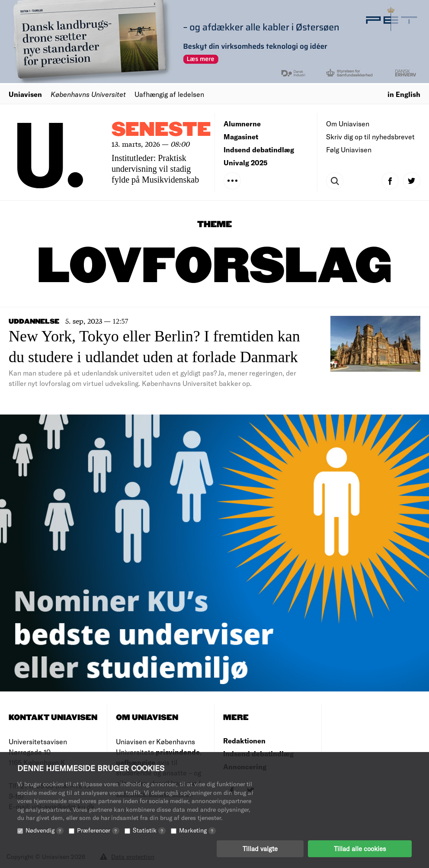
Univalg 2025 (246, 162)
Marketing (197, 830)
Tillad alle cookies (360, 849)
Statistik (149, 830)
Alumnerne (242, 124)
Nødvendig (45, 830)
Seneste (161, 130)
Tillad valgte (260, 849)
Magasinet (241, 137)
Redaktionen (244, 741)
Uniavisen (25, 94)
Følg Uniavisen (349, 149)
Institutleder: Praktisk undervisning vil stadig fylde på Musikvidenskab (155, 169)
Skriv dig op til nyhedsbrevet (370, 137)
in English (404, 94)
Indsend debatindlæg (259, 149)
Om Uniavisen (348, 124)
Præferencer (98, 830)
